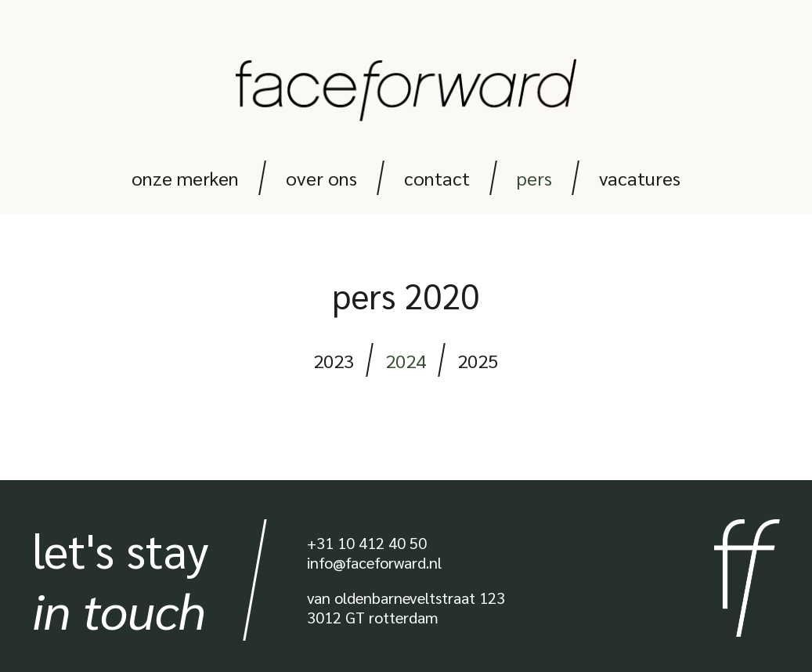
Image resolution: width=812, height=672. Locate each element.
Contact (437, 178)
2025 (478, 360)
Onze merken (185, 178)
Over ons (321, 178)
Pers (534, 178)
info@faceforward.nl (374, 562)
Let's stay (121, 580)
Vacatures (640, 178)
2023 (334, 360)
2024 (406, 360)
